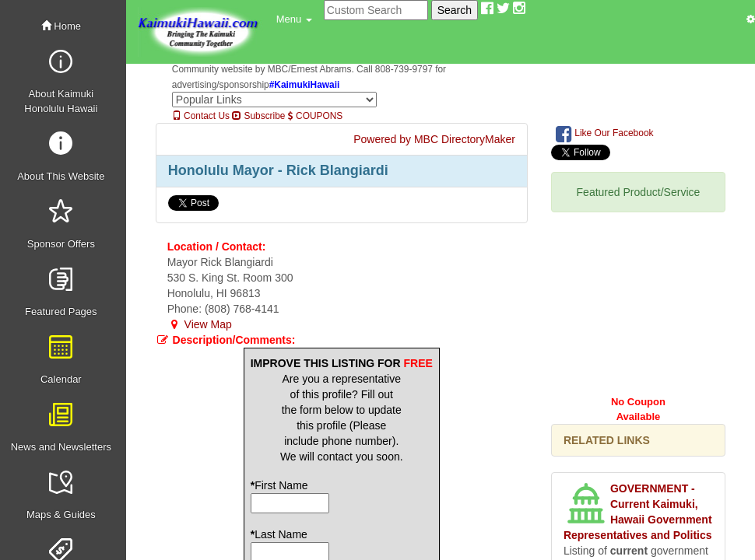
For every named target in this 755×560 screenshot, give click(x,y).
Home (61, 26)
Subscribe (258, 116)
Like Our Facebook (605, 134)
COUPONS (315, 116)
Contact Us (201, 116)
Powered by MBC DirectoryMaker (434, 139)
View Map (200, 324)
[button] (294, 19)
